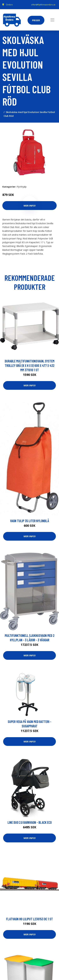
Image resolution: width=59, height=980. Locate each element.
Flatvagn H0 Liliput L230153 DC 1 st (29, 919)
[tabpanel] (29, 152)
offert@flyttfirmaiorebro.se (43, 5)
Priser (36, 20)
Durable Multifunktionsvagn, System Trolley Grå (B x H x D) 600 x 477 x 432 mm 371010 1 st (30, 365)
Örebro (9, 5)
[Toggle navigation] (52, 20)
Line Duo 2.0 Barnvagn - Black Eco (30, 822)
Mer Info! (30, 385)
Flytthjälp (22, 187)
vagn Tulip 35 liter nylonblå (30, 521)
